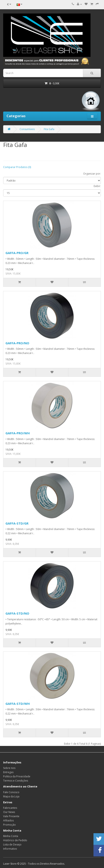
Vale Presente (11, 816)
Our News (9, 812)
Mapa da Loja (11, 796)
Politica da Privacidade (17, 776)
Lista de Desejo (12, 844)
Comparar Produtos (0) (17, 167)
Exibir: (97, 186)
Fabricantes (10, 808)
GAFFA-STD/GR (17, 523)
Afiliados (8, 820)
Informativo (10, 849)
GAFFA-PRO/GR (17, 253)
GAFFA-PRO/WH (18, 433)
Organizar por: (92, 174)
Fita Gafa (49, 129)
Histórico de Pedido (15, 840)
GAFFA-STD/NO (17, 613)
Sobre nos (9, 768)
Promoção (9, 825)
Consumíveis (27, 129)
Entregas (8, 772)
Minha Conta (11, 836)
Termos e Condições (16, 781)
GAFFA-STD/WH (18, 704)
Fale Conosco (11, 792)
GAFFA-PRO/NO (17, 343)
